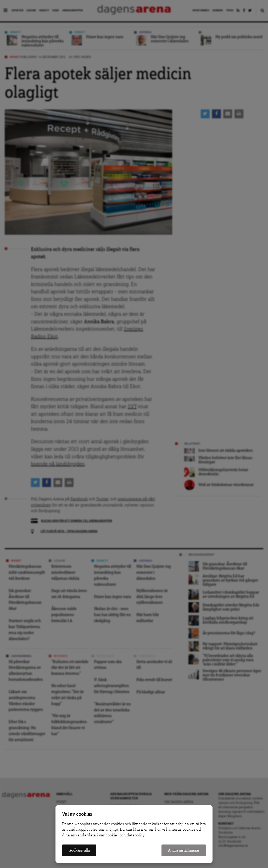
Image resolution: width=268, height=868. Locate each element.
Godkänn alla (79, 850)
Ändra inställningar (184, 850)
